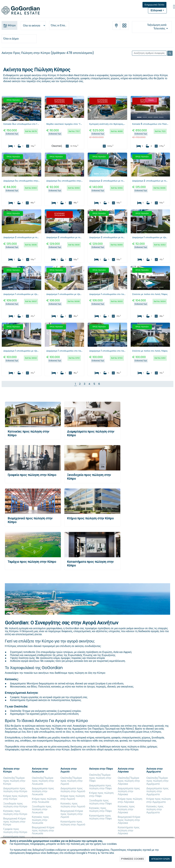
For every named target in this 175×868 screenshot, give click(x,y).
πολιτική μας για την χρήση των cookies (94, 844)
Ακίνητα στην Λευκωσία (40, 770)
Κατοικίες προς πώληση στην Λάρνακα (126, 809)
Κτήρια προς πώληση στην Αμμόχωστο (159, 800)
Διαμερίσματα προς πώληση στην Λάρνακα (129, 791)
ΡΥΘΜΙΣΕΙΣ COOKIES (132, 859)
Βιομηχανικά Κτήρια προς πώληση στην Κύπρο (14, 822)
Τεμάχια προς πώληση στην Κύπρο (32, 562)
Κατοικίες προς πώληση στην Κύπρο (15, 812)
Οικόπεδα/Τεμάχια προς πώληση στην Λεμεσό (72, 781)
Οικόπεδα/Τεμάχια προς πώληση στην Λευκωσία (43, 781)
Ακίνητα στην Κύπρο (11, 770)
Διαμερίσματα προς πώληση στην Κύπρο (15, 790)
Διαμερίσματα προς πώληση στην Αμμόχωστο (157, 791)
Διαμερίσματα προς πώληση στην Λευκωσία (43, 791)
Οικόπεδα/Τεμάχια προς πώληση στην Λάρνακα (129, 781)
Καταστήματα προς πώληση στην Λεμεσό (73, 823)
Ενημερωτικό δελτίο (154, 5)
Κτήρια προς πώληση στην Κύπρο (90, 518)
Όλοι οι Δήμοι (11, 39)
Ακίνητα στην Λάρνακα (126, 770)
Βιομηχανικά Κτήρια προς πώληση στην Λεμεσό (72, 814)
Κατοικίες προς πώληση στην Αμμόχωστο (155, 809)
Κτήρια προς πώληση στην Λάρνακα (130, 800)
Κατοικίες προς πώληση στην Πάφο (100, 810)
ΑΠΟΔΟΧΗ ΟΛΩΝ (160, 859)
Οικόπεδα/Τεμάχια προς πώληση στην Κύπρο (14, 781)
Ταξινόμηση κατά (157, 25)
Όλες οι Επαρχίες (60, 25)
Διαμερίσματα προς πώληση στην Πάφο (100, 787)
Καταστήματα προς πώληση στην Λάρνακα (129, 830)
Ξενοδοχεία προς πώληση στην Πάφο (100, 802)
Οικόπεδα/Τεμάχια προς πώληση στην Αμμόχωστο (157, 781)
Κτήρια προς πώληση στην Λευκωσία (44, 800)
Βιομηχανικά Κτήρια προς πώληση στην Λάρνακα (129, 820)
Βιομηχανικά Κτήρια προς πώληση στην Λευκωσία (43, 830)
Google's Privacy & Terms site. (95, 853)
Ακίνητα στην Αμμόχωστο (155, 770)
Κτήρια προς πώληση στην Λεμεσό (73, 797)
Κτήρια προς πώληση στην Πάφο (101, 794)
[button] (5, 107)
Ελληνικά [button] (156, 10)
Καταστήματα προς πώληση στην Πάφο (100, 817)
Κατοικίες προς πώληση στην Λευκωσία (40, 820)
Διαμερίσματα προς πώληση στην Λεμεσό (73, 790)
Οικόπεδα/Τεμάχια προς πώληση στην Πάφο (100, 778)
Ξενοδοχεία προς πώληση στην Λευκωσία (42, 809)
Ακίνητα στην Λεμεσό (69, 770)
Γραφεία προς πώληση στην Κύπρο (32, 475)
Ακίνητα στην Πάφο (101, 769)
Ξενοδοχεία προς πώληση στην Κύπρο (15, 805)
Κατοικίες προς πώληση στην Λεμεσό (73, 805)
